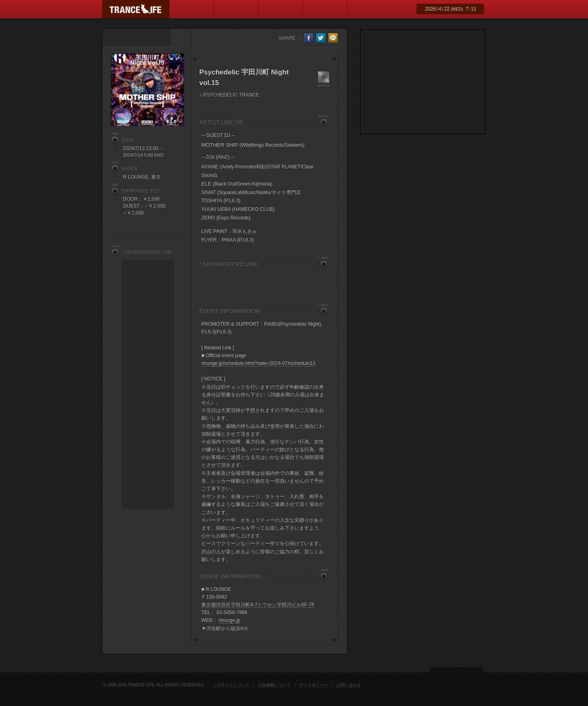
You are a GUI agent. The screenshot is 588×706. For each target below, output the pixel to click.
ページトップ (457, 679)
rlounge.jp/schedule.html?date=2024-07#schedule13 (258, 363)
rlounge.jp (230, 620)
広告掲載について (274, 685)
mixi (333, 38)
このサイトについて (231, 685)
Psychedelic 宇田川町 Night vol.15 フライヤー (147, 90)
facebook (308, 38)
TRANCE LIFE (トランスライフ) (136, 9)
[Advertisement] (265, 284)
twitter (321, 38)
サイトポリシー (314, 685)
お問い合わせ (349, 685)
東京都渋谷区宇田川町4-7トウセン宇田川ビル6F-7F (258, 605)
